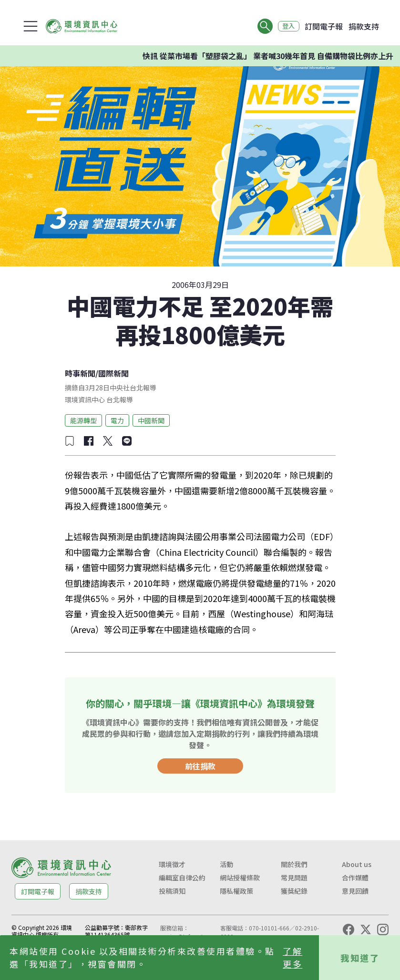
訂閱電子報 (324, 26)
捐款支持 (364, 26)
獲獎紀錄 (294, 891)
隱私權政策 (236, 891)
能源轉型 (83, 420)
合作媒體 (355, 878)
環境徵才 (172, 864)
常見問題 (294, 878)
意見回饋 (355, 891)
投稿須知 (172, 891)
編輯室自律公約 (182, 878)
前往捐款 (200, 766)
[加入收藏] (70, 441)
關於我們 (294, 864)
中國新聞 (151, 420)
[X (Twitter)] (366, 929)
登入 (287, 26)
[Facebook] (349, 929)
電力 (117, 420)
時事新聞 (80, 373)
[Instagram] (383, 929)
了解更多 (292, 957)
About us (357, 864)
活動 (226, 864)
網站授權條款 (240, 878)
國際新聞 (113, 373)
